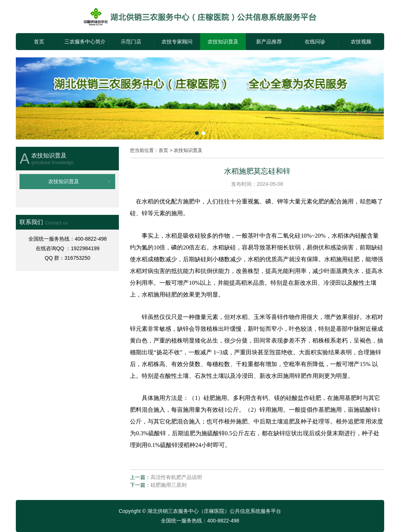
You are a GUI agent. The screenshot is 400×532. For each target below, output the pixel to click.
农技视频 (361, 42)
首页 (39, 42)
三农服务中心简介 (85, 42)
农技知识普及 (223, 42)
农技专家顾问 (177, 42)
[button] (197, 133)
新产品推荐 (269, 42)
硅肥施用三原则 (169, 485)
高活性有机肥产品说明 (176, 477)
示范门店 (131, 42)
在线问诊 (315, 42)
